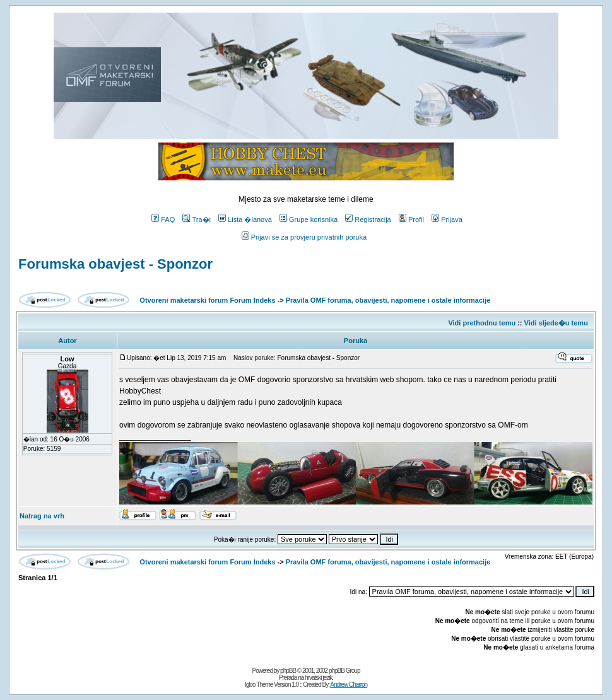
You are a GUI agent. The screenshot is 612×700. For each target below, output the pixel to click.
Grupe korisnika (309, 219)
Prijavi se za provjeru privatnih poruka (304, 237)
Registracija (368, 219)
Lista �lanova (245, 219)
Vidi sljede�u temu (556, 323)
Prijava (447, 219)
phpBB (288, 671)
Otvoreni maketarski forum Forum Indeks (207, 300)
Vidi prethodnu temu (482, 323)
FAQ (163, 219)
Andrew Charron (349, 685)
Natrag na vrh (42, 516)
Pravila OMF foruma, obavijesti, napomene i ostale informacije (388, 300)
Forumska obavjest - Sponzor (115, 264)
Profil (411, 219)
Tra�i (197, 219)
